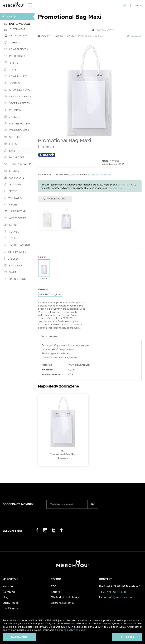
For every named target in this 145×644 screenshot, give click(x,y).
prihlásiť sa (124, 185)
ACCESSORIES (15, 218)
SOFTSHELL (14, 137)
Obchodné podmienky (65, 597)
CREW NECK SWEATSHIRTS (19, 90)
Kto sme (8, 586)
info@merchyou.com (100, 174)
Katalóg (58, 36)
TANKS (10, 70)
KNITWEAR (13, 265)
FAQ (54, 586)
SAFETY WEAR (15, 252)
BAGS (10, 151)
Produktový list (55, 199)
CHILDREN (13, 110)
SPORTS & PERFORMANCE (19, 103)
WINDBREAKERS (17, 130)
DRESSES (12, 259)
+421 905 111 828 (115, 592)
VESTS (11, 238)
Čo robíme (9, 592)
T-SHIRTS (12, 43)
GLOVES (12, 232)
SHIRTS (11, 63)
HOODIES (12, 83)
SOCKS (11, 225)
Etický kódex (11, 603)
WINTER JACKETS (18, 124)
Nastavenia (19, 637)
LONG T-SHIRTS (16, 76)
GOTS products (16, 36)
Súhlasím (127, 637)
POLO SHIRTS (15, 56)
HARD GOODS (15, 279)
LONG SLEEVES (16, 49)
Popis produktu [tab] (50, 336)
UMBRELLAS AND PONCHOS (19, 245)
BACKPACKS (14, 157)
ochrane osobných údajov (72, 630)
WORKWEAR (14, 198)
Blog (5, 597)
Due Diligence (11, 608)
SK (139, 6)
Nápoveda (134, 36)
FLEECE (11, 144)
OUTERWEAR (15, 29)
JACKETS (12, 117)
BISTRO (11, 191)
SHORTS (12, 171)
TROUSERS (13, 184)
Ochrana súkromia (62, 603)
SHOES (11, 205)
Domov (44, 36)
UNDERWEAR (15, 211)
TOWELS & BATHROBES (19, 164)
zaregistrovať (115, 188)
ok (93, 504)
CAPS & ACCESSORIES (19, 97)
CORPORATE (14, 178)
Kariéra (55, 592)
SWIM (10, 272)
